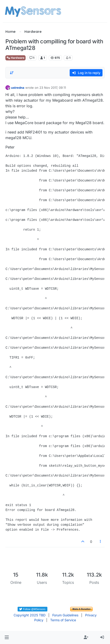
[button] (7, 637)
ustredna (18, 88)
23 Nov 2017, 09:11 (53, 88)
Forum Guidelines (65, 615)
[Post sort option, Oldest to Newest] (12, 73)
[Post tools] (100, 542)
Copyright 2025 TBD (30, 615)
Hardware (15, 58)
